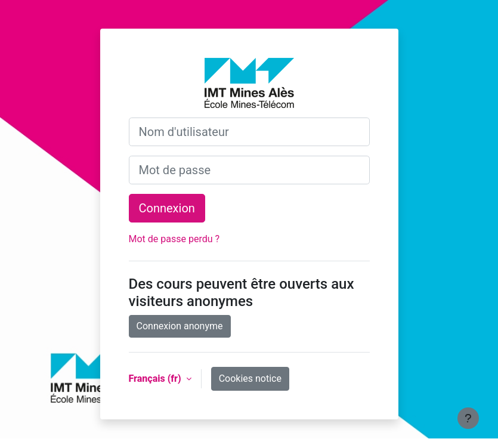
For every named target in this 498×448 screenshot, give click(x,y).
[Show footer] (468, 418)
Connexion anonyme (180, 326)
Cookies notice (250, 379)
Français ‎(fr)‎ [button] (156, 379)
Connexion (167, 208)
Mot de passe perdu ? (174, 239)
